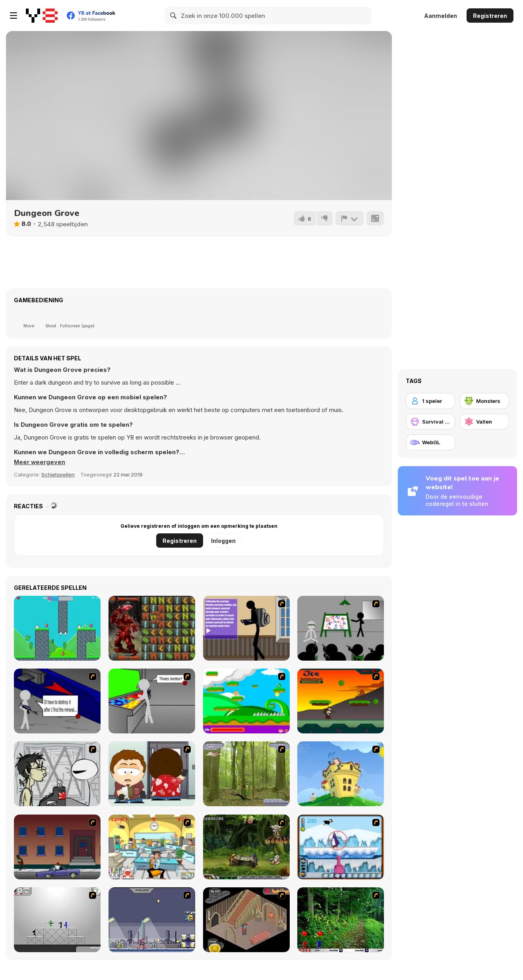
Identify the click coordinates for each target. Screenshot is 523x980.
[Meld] (349, 218)
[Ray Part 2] (152, 774)
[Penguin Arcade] (341, 847)
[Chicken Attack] (341, 774)
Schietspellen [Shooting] (58, 474)
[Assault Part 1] (341, 628)
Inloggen (223, 541)
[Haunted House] (246, 920)
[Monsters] (484, 401)
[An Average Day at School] (246, 628)
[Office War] (152, 847)
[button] (40, 462)
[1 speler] (430, 401)
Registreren (490, 16)
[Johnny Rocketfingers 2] (57, 774)
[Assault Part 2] (57, 701)
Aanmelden (441, 16)
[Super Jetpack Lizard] (57, 628)
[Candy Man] (246, 701)
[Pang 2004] (341, 920)
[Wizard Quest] (152, 628)
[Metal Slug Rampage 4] (246, 847)
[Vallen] (484, 422)
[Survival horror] (430, 422)
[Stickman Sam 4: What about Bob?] (57, 920)
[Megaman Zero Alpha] (152, 920)
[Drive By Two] (57, 847)
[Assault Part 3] (152, 701)
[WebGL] (430, 442)
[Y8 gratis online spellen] (42, 16)
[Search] (174, 16)
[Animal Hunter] (246, 774)
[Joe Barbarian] (341, 701)
